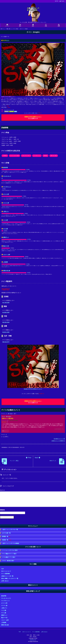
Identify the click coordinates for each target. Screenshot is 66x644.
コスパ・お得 (5, 620)
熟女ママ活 (4, 618)
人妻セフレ (4, 608)
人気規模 (4, 622)
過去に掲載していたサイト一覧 (10, 578)
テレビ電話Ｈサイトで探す (9, 554)
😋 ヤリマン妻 (5, 203)
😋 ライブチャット (6, 187)
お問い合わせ (5, 581)
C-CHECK (5, 156)
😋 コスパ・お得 (6, 255)
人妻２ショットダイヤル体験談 (11, 543)
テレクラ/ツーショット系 (9, 110)
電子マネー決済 (54, 156)
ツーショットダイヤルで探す (10, 550)
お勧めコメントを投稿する (58, 441)
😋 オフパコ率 (5, 194)
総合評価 (4, 596)
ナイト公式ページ (33, 118)
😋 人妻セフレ (5, 211)
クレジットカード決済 (15, 156)
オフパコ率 (4, 603)
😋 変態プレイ (5, 237)
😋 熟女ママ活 (5, 246)
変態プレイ (4, 615)
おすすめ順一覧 (6, 533)
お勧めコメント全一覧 (7, 576)
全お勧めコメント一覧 (59, 439)
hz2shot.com (33, 640)
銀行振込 (45, 156)
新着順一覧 (6, 536)
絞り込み (9, 416)
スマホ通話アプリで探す (9, 557)
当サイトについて (6, 571)
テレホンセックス (6, 598)
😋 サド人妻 (5, 229)
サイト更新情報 (5, 574)
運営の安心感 (5, 625)
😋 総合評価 (5, 167)
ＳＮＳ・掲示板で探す (8, 561)
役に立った (5, 431)
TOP (3, 569)
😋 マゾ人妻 (5, 220)
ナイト (8, 40)
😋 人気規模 (5, 262)
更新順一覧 (7, 540)
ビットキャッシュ (37, 156)
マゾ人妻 (4, 610)
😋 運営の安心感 (6, 271)
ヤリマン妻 (4, 606)
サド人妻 (4, 613)
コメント (2, 490)
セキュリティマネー (26, 156)
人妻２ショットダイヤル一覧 (10, 530)
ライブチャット (5, 601)
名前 (33, 510)
